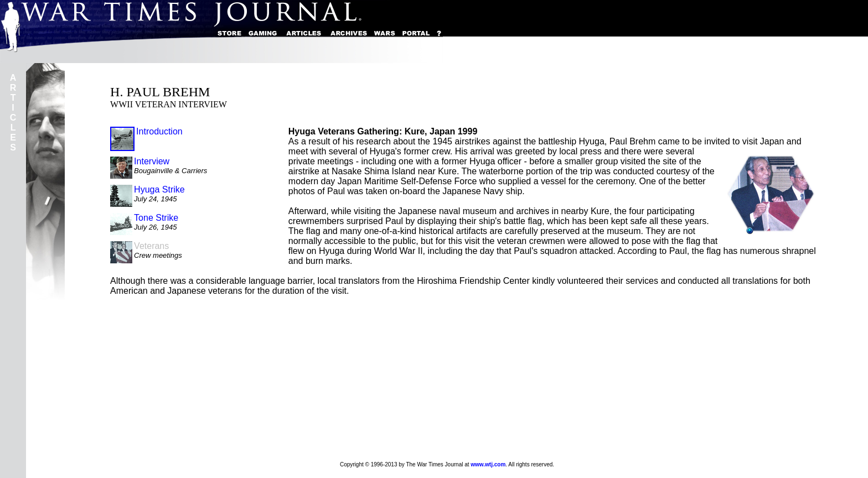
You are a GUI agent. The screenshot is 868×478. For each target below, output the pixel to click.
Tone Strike (156, 218)
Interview (152, 161)
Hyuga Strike (159, 189)
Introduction (159, 131)
